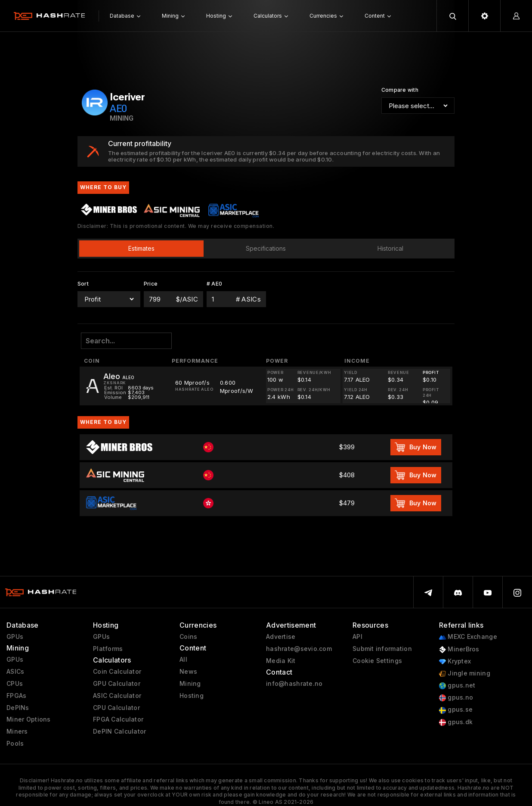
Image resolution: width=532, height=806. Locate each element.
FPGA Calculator (118, 719)
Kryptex (455, 661)
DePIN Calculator (119, 731)
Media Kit (281, 661)
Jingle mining (465, 674)
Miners (17, 731)
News (188, 672)
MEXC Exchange (468, 637)
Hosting (192, 696)
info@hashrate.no (294, 684)
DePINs (18, 708)
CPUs (15, 684)
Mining (190, 684)
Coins (188, 637)
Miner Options (29, 719)
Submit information (382, 649)
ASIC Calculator (117, 696)
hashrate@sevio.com (299, 649)
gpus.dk (456, 722)
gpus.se (456, 710)
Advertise (281, 637)
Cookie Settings (377, 661)
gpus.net (457, 686)
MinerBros (459, 649)
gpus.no (456, 698)
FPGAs (16, 696)
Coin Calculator (117, 672)
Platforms (108, 649)
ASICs (15, 672)
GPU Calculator (117, 684)
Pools (15, 744)
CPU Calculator (116, 708)
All (183, 660)
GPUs (15, 637)
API (357, 637)
